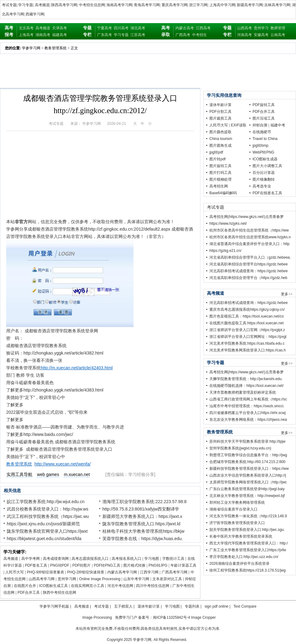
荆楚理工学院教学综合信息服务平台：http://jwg (248, 455)
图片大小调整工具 (267, 166)
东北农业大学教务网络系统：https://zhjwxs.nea (248, 420)
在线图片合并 (25, 586)
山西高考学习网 (42, 579)
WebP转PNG (263, 152)
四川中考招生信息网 (153, 586)
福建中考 (278, 125)
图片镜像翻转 (264, 179)
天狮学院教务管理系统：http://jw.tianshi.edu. (246, 379)
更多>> (287, 294)
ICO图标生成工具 (53, 586)
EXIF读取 (239, 125)
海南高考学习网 (119, 5)
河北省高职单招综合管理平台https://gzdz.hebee (249, 264)
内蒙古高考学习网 (122, 572)
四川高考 (121, 28)
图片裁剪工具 (220, 118)
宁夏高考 (105, 28)
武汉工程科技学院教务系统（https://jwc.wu (48, 516)
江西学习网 (149, 572)
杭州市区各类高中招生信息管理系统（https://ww (249, 230)
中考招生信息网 (92, 5)
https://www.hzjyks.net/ (228, 224)
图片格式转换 (134, 565)
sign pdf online (216, 606)
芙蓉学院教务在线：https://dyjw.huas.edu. (143, 539)
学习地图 (152, 559)
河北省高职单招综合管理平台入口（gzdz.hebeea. (250, 257)
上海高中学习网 (222, 5)
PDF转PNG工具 (107, 565)
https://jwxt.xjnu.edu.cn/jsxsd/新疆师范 (43, 524)
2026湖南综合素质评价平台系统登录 (239, 564)
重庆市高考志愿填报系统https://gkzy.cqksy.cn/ (247, 310)
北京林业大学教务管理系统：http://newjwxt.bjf (247, 496)
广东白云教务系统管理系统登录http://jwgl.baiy (247, 489)
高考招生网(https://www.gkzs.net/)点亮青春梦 (247, 217)
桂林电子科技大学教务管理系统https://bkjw (143, 531)
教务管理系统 (55, 48)
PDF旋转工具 (264, 105)
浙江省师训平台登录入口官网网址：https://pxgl (248, 337)
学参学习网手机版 (54, 606)
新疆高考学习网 (250, 5)
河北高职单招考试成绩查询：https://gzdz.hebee (249, 271)
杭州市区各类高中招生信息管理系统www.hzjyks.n (250, 237)
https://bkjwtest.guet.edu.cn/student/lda (44, 539)
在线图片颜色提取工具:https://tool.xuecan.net (247, 323)
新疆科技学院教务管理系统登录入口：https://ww (249, 469)
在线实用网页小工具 (88, 586)
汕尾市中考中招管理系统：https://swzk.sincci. (247, 406)
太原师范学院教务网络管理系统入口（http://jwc (248, 482)
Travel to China (265, 139)
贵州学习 (261, 28)
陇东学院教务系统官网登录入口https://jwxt (47, 531)
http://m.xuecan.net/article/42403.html (77, 368)
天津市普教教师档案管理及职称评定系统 (243, 392)
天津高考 (60, 28)
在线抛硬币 (262, 132)
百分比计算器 (264, 173)
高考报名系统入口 (126, 559)
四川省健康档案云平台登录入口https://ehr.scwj (247, 413)
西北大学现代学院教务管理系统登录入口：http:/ (249, 543)
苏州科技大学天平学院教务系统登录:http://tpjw (247, 441)
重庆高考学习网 (175, 5)
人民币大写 (14, 572)
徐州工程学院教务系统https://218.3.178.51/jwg (247, 570)
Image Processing (97, 617)
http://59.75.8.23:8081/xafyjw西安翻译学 (141, 509)
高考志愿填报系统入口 (90, 559)
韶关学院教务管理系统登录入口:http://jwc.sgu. (247, 530)
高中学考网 (31, 559)
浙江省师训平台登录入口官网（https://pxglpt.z (247, 330)
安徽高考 (261, 35)
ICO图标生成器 (265, 159)
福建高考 (60, 35)
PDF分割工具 (220, 112)
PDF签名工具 (36, 565)
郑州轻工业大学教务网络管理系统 (237, 502)
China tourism (221, 139)
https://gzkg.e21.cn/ (225, 251)
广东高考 (105, 35)
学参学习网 (31, 48)
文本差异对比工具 (167, 579)
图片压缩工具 (264, 118)
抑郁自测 (260, 125)
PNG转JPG (158, 565)
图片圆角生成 (220, 146)
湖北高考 (138, 28)
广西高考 (183, 35)
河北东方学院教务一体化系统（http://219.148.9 (248, 516)
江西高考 (203, 28)
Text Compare (245, 606)
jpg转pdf (216, 152)
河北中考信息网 (120, 586)
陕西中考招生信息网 (60, 593)
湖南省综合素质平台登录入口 (233, 509)
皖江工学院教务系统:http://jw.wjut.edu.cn (46, 502)
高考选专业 (262, 186)
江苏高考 (138, 35)
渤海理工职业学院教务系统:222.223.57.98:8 (144, 502)
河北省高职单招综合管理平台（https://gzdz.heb (248, 278)
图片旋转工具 (220, 166)
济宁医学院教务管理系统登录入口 (237, 523)
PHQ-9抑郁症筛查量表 (45, 572)
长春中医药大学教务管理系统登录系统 (241, 536)
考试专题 (9, 5)
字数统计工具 (173, 559)
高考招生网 (219, 186)
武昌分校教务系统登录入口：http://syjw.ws (47, 509)
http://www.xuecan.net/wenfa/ (63, 464)
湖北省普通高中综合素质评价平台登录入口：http (249, 244)
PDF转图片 (81, 565)
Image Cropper (203, 617)
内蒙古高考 (185, 28)
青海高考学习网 (147, 5)
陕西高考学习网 (64, 5)
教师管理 (278, 28)
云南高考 (278, 35)
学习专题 (26, 5)
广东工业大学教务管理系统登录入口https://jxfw (248, 550)
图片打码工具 (220, 173)
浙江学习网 (198, 5)
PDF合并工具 (29, 593)
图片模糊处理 (220, 179)
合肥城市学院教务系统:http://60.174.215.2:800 (247, 462)
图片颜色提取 (220, 132)
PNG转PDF (60, 565)
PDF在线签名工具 (267, 193)
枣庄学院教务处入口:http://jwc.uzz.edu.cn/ (244, 557)
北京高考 (26, 28)
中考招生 (199, 35)
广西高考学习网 (175, 572)
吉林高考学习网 (277, 5)
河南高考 (245, 35)
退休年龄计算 (220, 105)
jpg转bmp (260, 146)
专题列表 (192, 606)
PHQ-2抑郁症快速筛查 (86, 572)
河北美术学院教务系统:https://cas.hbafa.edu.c (247, 343)
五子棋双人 (123, 606)
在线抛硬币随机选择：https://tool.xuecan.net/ (247, 386)
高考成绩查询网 (56, 559)
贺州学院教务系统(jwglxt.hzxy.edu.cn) (240, 448)
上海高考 (26, 35)
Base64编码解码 (223, 193)
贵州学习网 (67, 579)
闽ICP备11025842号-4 (171, 617)
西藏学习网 (35, 14)
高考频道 (42, 5)
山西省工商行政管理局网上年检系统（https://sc (248, 399)
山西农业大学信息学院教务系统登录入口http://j (248, 475)
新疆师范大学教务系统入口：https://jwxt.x (142, 516)
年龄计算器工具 (183, 565)
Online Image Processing (100, 579)
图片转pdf (218, 159)
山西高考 (245, 28)
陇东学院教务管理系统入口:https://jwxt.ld (141, 524)
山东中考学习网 (136, 579)
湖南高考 (43, 35)
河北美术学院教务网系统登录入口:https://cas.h (248, 350)
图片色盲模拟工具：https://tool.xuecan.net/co (247, 316)
